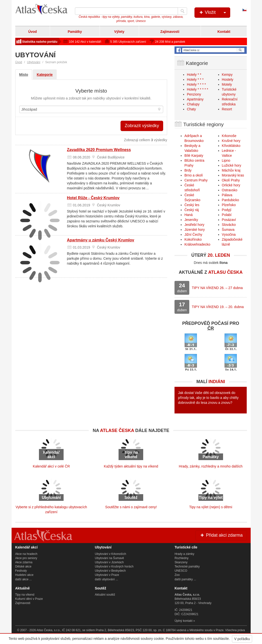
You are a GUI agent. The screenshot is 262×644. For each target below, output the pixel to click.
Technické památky (187, 566)
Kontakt (224, 32)
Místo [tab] (24, 75)
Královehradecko (197, 244)
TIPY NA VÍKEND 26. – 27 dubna (217, 288)
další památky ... (185, 579)
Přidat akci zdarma (221, 535)
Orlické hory (231, 185)
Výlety (119, 32)
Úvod (32, 32)
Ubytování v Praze (107, 575)
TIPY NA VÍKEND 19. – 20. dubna (218, 307)
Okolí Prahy (231, 180)
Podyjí (227, 210)
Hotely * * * (195, 79)
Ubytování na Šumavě (109, 558)
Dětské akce (23, 566)
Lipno (226, 160)
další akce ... (24, 579)
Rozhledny (182, 558)
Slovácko (229, 225)
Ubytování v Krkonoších (111, 554)
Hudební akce (24, 575)
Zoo (177, 575)
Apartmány (195, 99)
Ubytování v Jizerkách (109, 562)
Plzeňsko (229, 205)
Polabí (227, 215)
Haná (188, 215)
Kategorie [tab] (45, 75)
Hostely (228, 79)
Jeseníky (191, 220)
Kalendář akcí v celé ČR (51, 466)
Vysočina (229, 234)
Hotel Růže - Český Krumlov (93, 198)
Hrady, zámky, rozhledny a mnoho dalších (211, 466)
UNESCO (181, 571)
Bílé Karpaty (194, 156)
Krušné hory (231, 141)
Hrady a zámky (184, 554)
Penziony (194, 94)
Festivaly (21, 571)
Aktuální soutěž (105, 595)
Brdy (188, 170)
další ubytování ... (106, 579)
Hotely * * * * (196, 84)
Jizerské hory (194, 230)
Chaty (191, 109)
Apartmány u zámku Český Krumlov (101, 240)
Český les (192, 205)
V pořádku (242, 639)
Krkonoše (229, 136)
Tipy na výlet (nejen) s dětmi (211, 507)
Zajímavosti (170, 32)
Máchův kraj (231, 170)
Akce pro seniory (26, 558)
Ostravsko (230, 190)
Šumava (228, 230)
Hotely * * (194, 75)
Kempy (227, 75)
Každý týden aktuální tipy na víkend (131, 466)
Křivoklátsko (231, 146)
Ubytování (34, 62)
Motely (227, 84)
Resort (227, 109)
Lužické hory (232, 165)
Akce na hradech (26, 554)
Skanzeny (181, 562)
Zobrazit (142, 126)
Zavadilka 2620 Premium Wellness (99, 150)
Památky (75, 32)
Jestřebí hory (194, 225)
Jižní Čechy (193, 234)
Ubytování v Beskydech (110, 571)
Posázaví (229, 220)
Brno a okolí (194, 175)
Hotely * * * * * (197, 89)
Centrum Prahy (196, 180)
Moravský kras (233, 175)
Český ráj (192, 210)
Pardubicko (230, 200)
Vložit (214, 13)
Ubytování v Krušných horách (114, 566)
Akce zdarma (24, 562)
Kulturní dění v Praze (29, 599)
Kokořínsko (193, 239)
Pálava (227, 195)
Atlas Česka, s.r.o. (48, 630)
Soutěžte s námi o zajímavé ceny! (131, 507)
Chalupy (193, 104)
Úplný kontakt (183, 621)
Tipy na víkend (25, 595)
